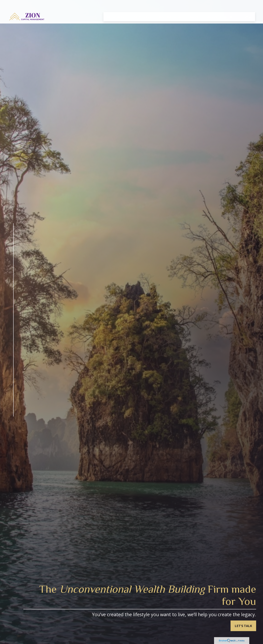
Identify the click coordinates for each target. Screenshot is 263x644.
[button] (114, 7)
